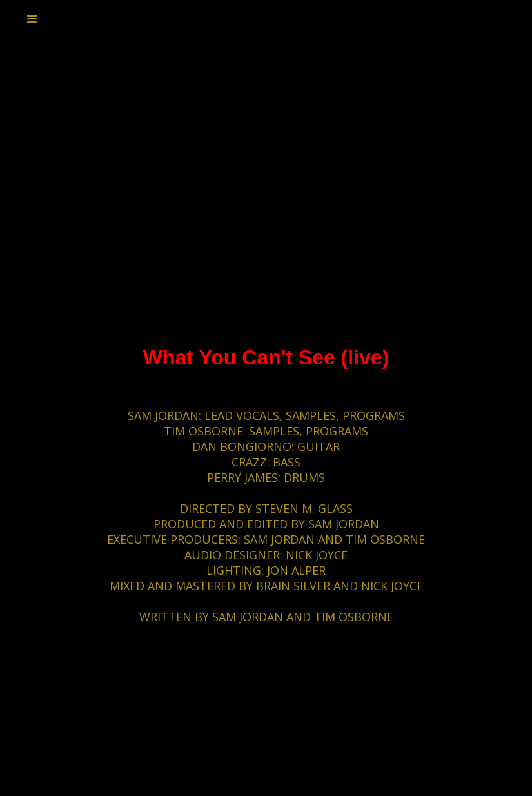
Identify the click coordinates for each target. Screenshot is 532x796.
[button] (32, 19)
